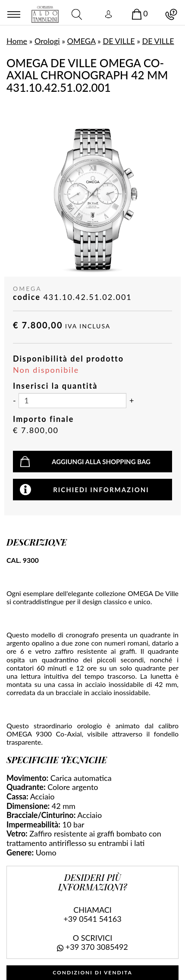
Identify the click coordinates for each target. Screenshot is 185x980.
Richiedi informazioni (101, 490)
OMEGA (82, 41)
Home (17, 41)
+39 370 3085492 (97, 947)
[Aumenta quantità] (132, 401)
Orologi (47, 41)
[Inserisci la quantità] (72, 401)
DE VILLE (119, 41)
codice (27, 297)
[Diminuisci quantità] (14, 401)
